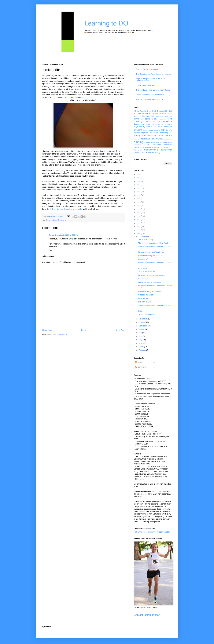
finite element (151, 127)
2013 (139, 220)
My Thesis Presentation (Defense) (152, 275)
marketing (164, 133)
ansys (136, 116)
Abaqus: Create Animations (147, 69)
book (152, 116)
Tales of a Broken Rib (147, 272)
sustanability (148, 147)
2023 (139, 185)
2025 (139, 178)
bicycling (146, 116)
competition (53, 220)
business (168, 116)
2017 (139, 206)
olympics (161, 135)
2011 (139, 227)
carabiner (163, 119)
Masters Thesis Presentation (150, 282)
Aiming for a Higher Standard (150, 291)
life (59, 220)
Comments (141, 367)
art (140, 116)
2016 (139, 209)
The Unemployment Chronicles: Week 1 (154, 243)
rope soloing (168, 139)
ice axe (161, 127)
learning (157, 130)
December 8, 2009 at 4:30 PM (66, 235)
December (143, 237)
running (63, 220)
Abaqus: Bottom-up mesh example (150, 99)
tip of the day (163, 147)
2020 (139, 195)
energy (170, 124)
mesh (171, 133)
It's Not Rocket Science (152, 114)
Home (84, 330)
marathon (154, 133)
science (147, 142)
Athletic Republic (140, 111)
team (156, 147)
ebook (148, 124)
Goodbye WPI (144, 259)
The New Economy (146, 240)
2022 (139, 188)
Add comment (48, 256)
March (141, 347)
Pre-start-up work (145, 302)
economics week (159, 124)
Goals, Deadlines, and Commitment (150, 95)
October (142, 322)
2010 (139, 230)
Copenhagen (143, 279)
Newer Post (47, 330)
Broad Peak (152, 111)
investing (138, 130)
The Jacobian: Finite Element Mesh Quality (153, 90)
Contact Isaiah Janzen (147, 615)
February (142, 350)
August (142, 329)
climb (170, 119)
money (137, 135)
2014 (139, 216)
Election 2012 (162, 111)
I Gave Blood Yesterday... (146, 85)
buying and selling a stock (146, 119)
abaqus (169, 114)
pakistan (169, 135)
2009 (139, 234)
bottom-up (159, 116)
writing (157, 153)
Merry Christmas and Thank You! (151, 252)
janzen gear (148, 130)
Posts (139, 362)
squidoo (158, 142)
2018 (139, 202)
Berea (51, 235)
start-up (164, 142)
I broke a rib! (143, 298)
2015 (139, 213)
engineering (139, 127)
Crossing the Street (146, 295)
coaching (138, 121)
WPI (164, 114)
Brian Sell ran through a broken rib (67, 209)
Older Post (120, 330)
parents (136, 139)
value (145, 152)
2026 (139, 174)
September (143, 326)
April (141, 343)
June (141, 336)
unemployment (151, 150)
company (156, 122)
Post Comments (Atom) (62, 334)
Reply (51, 250)
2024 (139, 181)
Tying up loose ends (146, 314)
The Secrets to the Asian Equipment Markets (154, 74)
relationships (157, 139)
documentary (139, 124)
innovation (168, 127)
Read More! (143, 268)
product (143, 139)
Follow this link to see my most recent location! (152, 532)
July (141, 333)
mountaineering (149, 135)
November (143, 319)
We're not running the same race (151, 256)
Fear (140, 311)
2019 (139, 199)
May (141, 340)
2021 (139, 192)
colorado (147, 122)
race (148, 139)
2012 (139, 223)
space (153, 142)
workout (151, 153)
